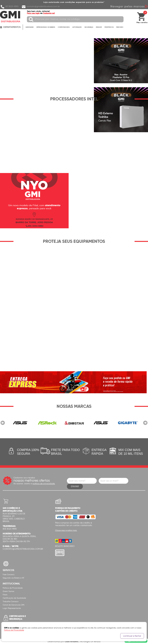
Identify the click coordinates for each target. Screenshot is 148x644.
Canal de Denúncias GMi (14, 605)
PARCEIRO (120, 27)
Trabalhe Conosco (11, 602)
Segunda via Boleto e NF (13, 578)
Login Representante (12, 608)
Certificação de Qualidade (14, 598)
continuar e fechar (132, 636)
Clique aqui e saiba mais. (66, 530)
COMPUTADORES (64, 27)
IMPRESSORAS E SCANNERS (46, 27)
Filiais (5, 595)
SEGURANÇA (89, 27)
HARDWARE (30, 27)
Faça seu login (33, 13)
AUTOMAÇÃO (77, 27)
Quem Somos (8, 591)
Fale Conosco (9, 575)
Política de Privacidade (13, 588)
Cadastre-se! (49, 13)
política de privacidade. (44, 484)
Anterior (3, 423)
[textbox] (75, 19)
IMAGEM (99, 27)
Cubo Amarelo (71, 641)
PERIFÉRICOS (109, 27)
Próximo (145, 423)
